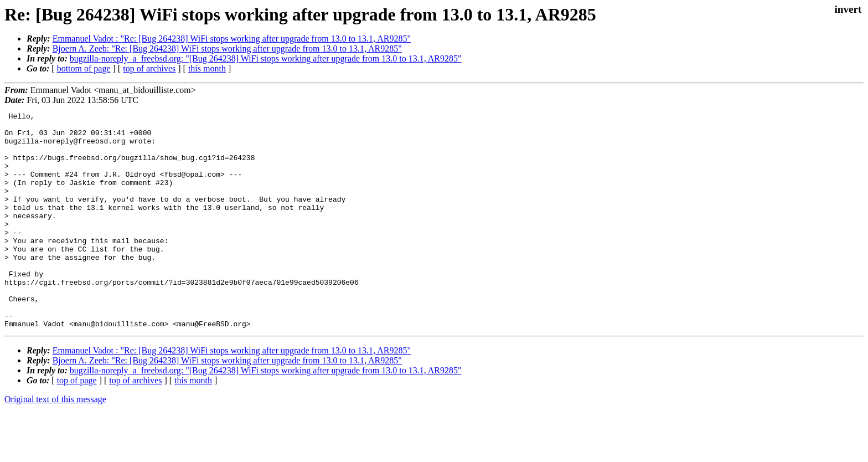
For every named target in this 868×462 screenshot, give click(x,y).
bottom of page (84, 68)
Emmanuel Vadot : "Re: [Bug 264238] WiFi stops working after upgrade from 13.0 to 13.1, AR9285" (232, 38)
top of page (77, 423)
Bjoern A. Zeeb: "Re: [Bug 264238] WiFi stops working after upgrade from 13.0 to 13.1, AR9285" (227, 48)
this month (207, 68)
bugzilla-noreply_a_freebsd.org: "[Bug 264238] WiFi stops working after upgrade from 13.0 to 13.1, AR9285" (266, 58)
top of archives (149, 68)
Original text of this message (55, 442)
